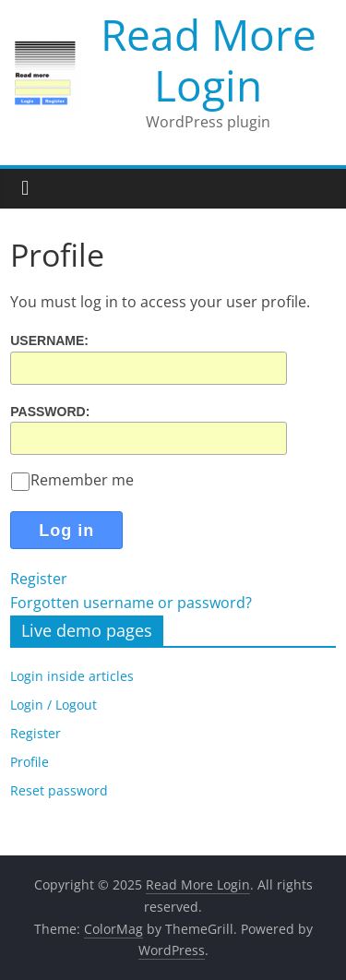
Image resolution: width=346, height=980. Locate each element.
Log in (66, 531)
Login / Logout (54, 705)
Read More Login (209, 60)
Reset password (59, 790)
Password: (50, 411)
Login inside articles (72, 676)
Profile (30, 762)
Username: (49, 341)
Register (39, 579)
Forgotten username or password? (131, 603)
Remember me (72, 480)
